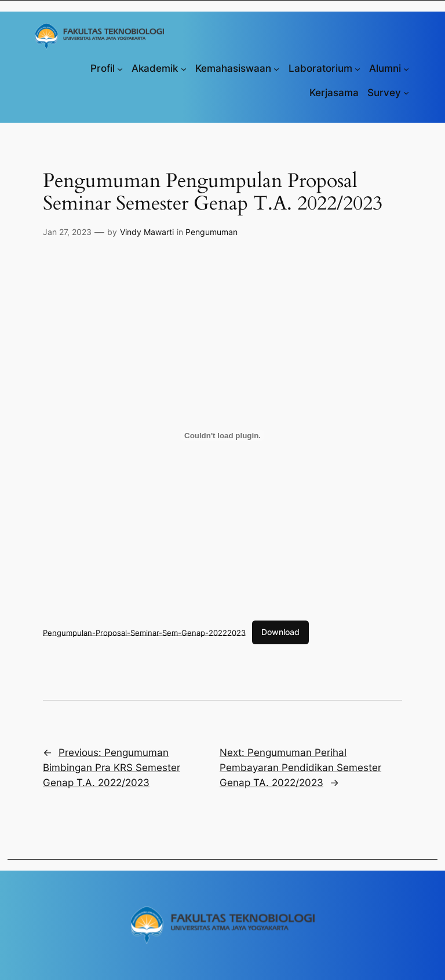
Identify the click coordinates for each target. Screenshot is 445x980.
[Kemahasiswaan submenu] (276, 68)
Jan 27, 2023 (67, 232)
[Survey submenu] (406, 93)
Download (280, 632)
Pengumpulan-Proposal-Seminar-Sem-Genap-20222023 (144, 632)
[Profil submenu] (120, 68)
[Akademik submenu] (184, 68)
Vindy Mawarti (147, 232)
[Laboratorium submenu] (358, 68)
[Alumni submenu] (406, 68)
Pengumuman (211, 232)
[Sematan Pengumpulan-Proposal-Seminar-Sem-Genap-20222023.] (222, 435)
